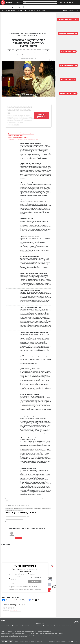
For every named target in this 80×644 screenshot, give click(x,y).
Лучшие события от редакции (18, 575)
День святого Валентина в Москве (14, 519)
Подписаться (35, 582)
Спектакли (33, 574)
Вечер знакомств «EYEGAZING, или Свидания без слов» (23, 139)
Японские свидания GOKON (15, 136)
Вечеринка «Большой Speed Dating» (18, 137)
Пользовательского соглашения (21, 591)
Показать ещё (9, 522)
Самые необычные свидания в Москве (18, 132)
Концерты (13, 579)
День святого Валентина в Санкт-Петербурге (17, 516)
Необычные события (35, 577)
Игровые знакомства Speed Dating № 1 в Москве (21, 134)
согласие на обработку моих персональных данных (22, 586)
